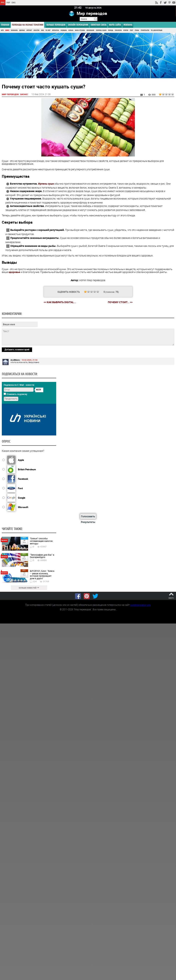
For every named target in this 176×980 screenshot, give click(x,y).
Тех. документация (157, 30)
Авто (2, 30)
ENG (14, 2)
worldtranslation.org (140, 605)
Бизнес (7, 30)
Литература (55, 30)
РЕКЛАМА (128, 25)
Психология (118, 30)
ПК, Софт (48, 30)
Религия (126, 30)
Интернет (29, 30)
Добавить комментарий (17, 349)
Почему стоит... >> (120, 302)
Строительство (145, 30)
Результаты (88, 522)
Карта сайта (115, 25)
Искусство (36, 30)
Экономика (14, 30)
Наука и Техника (80, 30)
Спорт (131, 30)
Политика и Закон (101, 30)
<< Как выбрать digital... (60, 302)
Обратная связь (99, 25)
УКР (8, 2)
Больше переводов (56, 25)
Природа (111, 30)
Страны (137, 30)
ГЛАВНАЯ (5, 25)
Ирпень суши (46, 184)
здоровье (14, 272)
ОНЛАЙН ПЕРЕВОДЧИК (78, 25)
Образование (90, 30)
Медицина (64, 30)
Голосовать (88, 516)
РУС (3, 2)
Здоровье (22, 30)
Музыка (71, 30)
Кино (42, 30)
